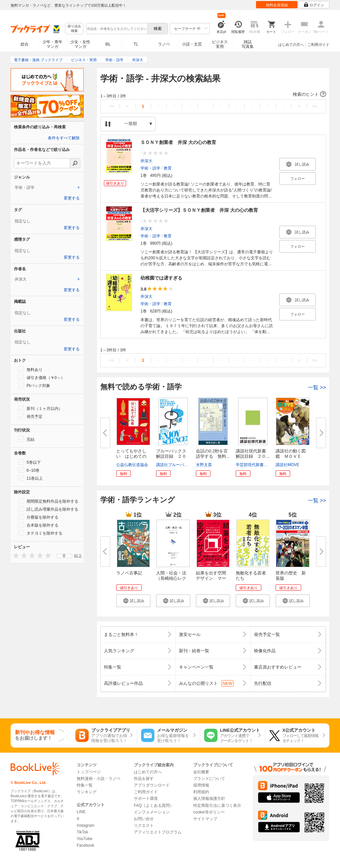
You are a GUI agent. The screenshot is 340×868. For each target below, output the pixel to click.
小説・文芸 (192, 44)
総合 (25, 44)
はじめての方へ (291, 45)
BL (108, 44)
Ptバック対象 (34, 385)
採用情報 (201, 785)
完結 (27, 439)
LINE (81, 812)
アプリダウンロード (152, 785)
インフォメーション (152, 812)
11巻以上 (31, 478)
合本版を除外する (39, 525)
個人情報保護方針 (209, 799)
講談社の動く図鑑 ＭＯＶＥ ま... (291, 456)
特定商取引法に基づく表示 (217, 806)
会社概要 (201, 772)
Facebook (85, 845)
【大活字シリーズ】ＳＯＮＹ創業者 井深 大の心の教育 (199, 210)
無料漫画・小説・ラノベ (99, 779)
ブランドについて (209, 779)
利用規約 (201, 792)
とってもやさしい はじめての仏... (131, 456)
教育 (168, 168)
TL (136, 44)
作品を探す (144, 779)
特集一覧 (85, 785)
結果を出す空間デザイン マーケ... (211, 578)
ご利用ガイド (318, 45)
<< (112, 106)
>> (315, 106)
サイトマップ (205, 819)
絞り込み (74, 29)
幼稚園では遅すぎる (161, 278)
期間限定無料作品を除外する (48, 501)
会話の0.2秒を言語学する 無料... (213, 454)
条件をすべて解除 (64, 138)
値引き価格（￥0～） (42, 377)
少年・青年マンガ (52, 44)
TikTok (82, 832)
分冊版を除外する (39, 517)
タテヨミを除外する (41, 533)
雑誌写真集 (248, 44)
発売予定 (31, 416)
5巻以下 (30, 462)
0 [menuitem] (64, 556)
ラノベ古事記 (129, 573)
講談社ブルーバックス (176, 465)
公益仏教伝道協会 (132, 465)
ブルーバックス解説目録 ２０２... (171, 456)
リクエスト (144, 825)
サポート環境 (146, 799)
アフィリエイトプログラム (158, 832)
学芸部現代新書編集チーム (260, 465)
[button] (213, 94)
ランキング (87, 792)
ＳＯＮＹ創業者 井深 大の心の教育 (178, 142)
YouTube (85, 839)
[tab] (47, 187)
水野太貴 (204, 465)
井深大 (146, 161)
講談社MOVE (287, 465)
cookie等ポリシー (209, 812)
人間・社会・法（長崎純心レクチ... (171, 578)
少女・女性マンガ (80, 44)
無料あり (31, 369)
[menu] (64, 556)
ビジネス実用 (220, 44)
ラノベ (164, 44)
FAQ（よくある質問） (154, 806)
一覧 (317, 387)
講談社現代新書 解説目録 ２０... (253, 454)
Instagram (85, 825)
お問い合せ (144, 819)
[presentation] (15, 555)
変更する (72, 198)
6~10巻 (29, 470)
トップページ (89, 772)
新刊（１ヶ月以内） (41, 408)
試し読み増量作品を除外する (48, 509)
